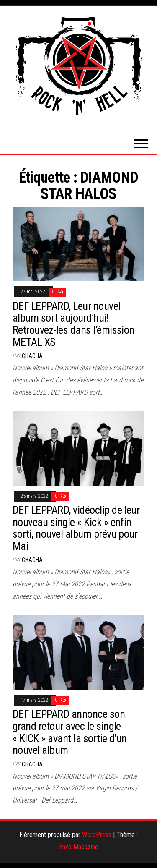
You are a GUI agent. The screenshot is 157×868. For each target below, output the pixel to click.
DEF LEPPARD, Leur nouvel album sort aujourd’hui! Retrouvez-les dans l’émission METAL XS (73, 324)
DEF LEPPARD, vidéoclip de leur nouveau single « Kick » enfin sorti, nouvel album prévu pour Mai (76, 528)
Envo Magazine (79, 847)
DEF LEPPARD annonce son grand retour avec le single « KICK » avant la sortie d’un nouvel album (70, 732)
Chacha (32, 356)
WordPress (97, 835)
